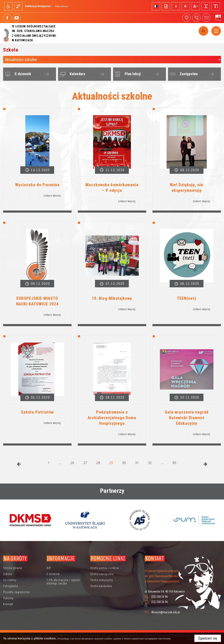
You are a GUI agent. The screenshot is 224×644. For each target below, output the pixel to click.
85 (174, 463)
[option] (30, 520)
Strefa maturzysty (102, 580)
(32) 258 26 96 (159, 597)
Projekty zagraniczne (16, 592)
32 (150, 463)
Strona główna (13, 568)
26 (72, 463)
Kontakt (8, 604)
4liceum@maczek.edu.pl (206, 18)
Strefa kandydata (101, 586)
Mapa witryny (61, 6)
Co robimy (10, 580)
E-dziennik (17, 74)
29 (111, 463)
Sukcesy (8, 598)
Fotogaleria (11, 586)
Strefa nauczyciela (102, 574)
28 (98, 463)
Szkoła (7, 574)
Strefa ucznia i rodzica (105, 568)
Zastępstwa (183, 74)
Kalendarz (72, 74)
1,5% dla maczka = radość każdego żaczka (63, 582)
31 (137, 463)
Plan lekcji (127, 74)
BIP (49, 568)
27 (85, 463)
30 (124, 463)
